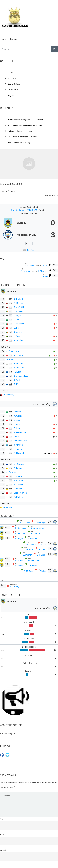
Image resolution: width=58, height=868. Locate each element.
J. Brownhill (19, 368)
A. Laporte (18, 468)
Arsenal (11, 72)
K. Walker (18, 416)
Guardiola (8, 508)
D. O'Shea (18, 311)
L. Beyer (18, 316)
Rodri (44, 266)
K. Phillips (18, 497)
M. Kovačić (19, 464)
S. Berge (18, 328)
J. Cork (17, 380)
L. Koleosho (19, 324)
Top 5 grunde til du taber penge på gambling (25, 125)
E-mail (4, 835)
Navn (3, 819)
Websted (4, 850)
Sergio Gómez (20, 493)
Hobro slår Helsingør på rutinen (20, 131)
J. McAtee (18, 481)
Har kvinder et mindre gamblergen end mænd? (26, 120)
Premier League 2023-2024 (24, 210)
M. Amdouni (19, 340)
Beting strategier (14, 84)
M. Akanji (18, 420)
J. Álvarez (42, 271)
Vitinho (17, 320)
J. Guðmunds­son (21, 376)
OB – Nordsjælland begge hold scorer (23, 137)
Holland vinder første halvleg (19, 143)
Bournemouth (13, 90)
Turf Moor (31, 250)
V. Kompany (9, 395)
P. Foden (18, 449)
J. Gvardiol (11, 472)
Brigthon (11, 96)
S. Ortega (18, 489)
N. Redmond (19, 364)
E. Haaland (30, 266)
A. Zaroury (19, 355)
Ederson (18, 412)
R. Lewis (18, 428)
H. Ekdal (18, 372)
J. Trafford (18, 299)
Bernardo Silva (20, 441)
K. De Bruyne (20, 432)
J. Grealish (19, 485)
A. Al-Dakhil (19, 307)
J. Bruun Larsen (14, 351)
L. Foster (18, 336)
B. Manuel (11, 359)
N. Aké (17, 424)
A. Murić (18, 384)
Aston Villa (12, 78)
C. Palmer (18, 476)
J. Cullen (18, 332)
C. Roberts (19, 303)
